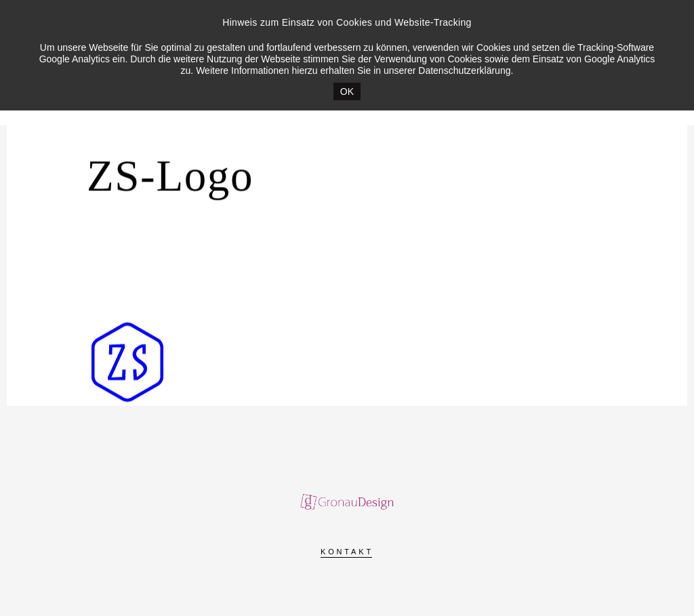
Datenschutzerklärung (464, 70)
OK (347, 91)
